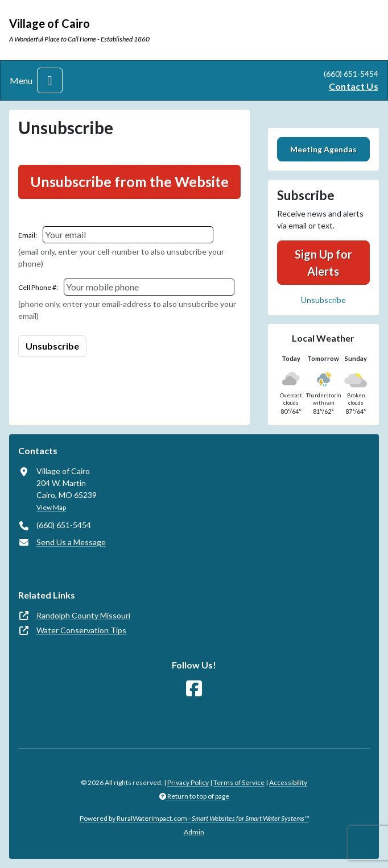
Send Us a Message (71, 542)
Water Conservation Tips (81, 630)
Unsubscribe (323, 300)
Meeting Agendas (323, 149)
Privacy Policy (188, 782)
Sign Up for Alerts (323, 263)
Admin (194, 832)
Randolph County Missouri (83, 615)
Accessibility (288, 782)
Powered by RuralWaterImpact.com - (194, 818)
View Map (51, 507)
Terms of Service (239, 782)
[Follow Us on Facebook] (194, 689)
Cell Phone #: (38, 287)
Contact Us (354, 86)
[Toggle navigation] (50, 80)
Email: (28, 235)
